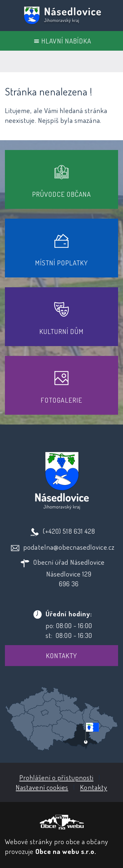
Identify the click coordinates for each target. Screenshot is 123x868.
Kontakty (61, 655)
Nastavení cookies (42, 787)
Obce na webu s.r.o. (66, 851)
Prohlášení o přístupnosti (56, 777)
